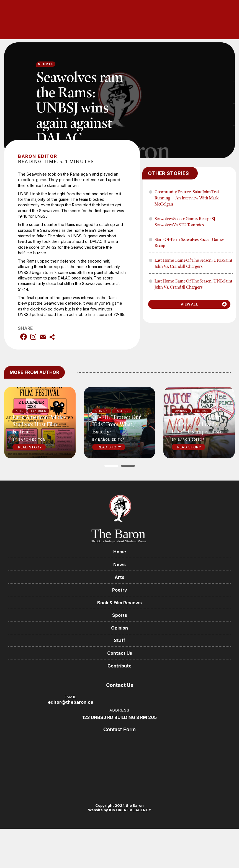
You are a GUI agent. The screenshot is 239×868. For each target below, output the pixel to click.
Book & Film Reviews (119, 603)
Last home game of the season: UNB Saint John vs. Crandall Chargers (193, 263)
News (119, 564)
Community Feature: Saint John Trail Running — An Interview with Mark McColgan (187, 198)
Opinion (119, 628)
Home (120, 552)
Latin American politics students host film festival (39, 424)
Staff (119, 641)
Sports (46, 64)
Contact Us (120, 653)
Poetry (120, 590)
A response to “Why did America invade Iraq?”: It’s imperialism (197, 424)
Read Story (30, 447)
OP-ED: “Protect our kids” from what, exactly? (116, 424)
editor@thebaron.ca (71, 702)
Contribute (119, 666)
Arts (119, 577)
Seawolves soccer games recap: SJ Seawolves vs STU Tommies (185, 222)
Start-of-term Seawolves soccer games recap (189, 242)
